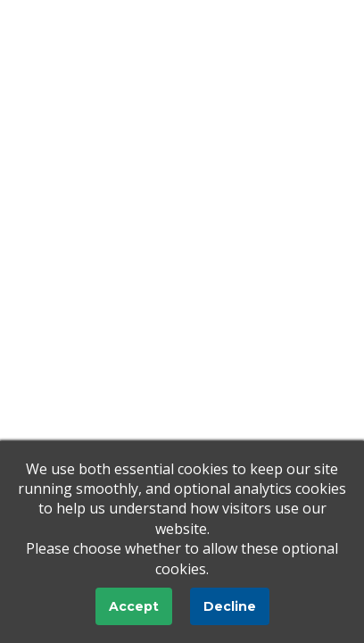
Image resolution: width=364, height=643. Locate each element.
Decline (230, 606)
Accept (134, 606)
